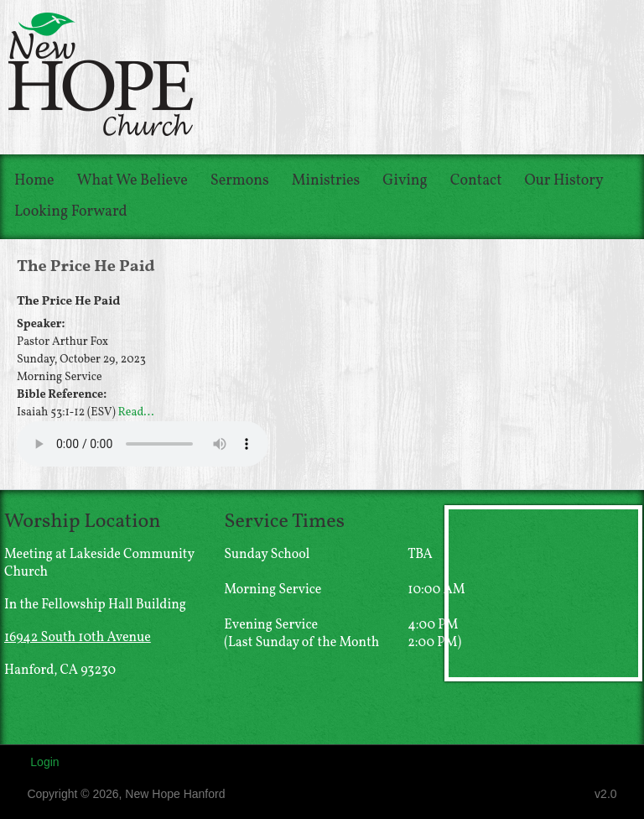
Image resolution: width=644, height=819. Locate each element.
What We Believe (132, 181)
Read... (136, 412)
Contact (476, 181)
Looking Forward (71, 212)
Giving (405, 181)
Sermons (240, 181)
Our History (564, 181)
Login (44, 762)
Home (34, 181)
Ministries (326, 181)
